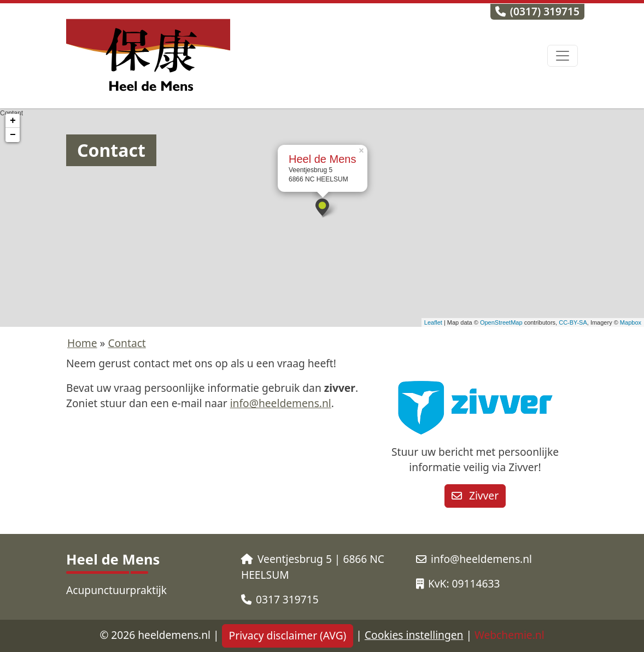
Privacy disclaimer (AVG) (288, 635)
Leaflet (433, 322)
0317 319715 (280, 599)
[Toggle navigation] (563, 56)
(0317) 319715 (537, 11)
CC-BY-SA (573, 322)
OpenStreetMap (501, 322)
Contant (321, 218)
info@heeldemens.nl (281, 403)
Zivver (475, 495)
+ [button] (13, 121)
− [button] (13, 135)
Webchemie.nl (510, 635)
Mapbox (631, 322)
